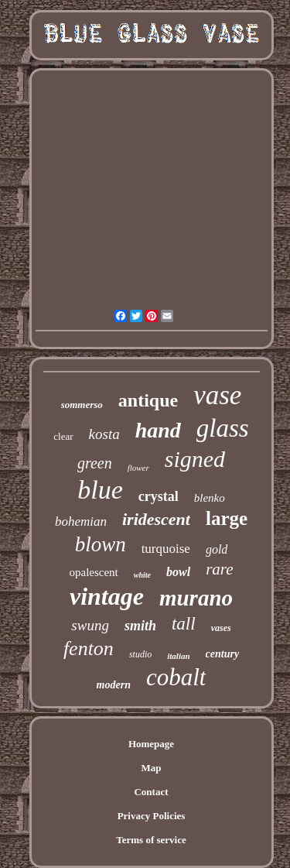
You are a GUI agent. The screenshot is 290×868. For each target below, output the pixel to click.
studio (140, 654)
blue (100, 490)
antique (148, 400)
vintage (107, 596)
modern (114, 685)
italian (178, 656)
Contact (151, 792)
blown (101, 544)
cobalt (176, 677)
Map (152, 768)
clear (63, 436)
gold (217, 549)
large (227, 518)
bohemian (81, 521)
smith (140, 626)
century (223, 654)
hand (158, 430)
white (142, 575)
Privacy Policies (152, 816)
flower (138, 468)
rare (219, 569)
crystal (159, 496)
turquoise (166, 549)
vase (217, 395)
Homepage (151, 744)
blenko (210, 498)
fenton (89, 648)
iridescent (156, 519)
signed (195, 459)
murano (196, 598)
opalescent (93, 572)
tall (184, 624)
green (95, 463)
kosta (104, 434)
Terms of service (151, 840)
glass (223, 428)
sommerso (82, 405)
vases (221, 628)
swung (90, 625)
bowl (178, 572)
